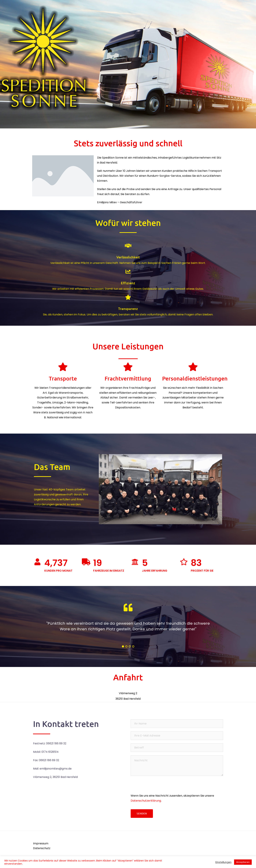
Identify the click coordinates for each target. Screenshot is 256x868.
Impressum (41, 843)
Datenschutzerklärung (146, 801)
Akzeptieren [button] (243, 862)
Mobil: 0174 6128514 (46, 752)
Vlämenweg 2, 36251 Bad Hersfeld (55, 777)
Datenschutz (42, 848)
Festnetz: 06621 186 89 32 (50, 743)
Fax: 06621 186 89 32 (46, 760)
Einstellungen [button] (223, 862)
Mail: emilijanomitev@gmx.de (52, 769)
